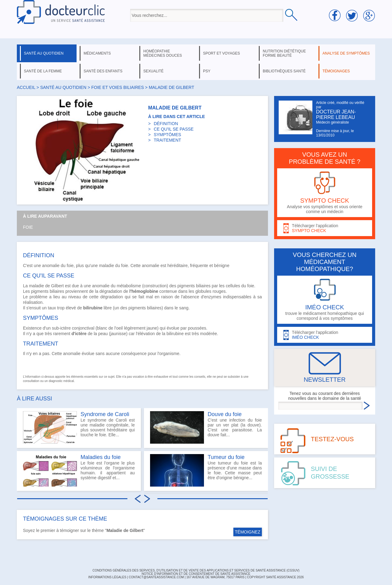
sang (184, 308)
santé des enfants (103, 71)
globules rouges (211, 291)
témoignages (336, 71)
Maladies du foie (101, 457)
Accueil (26, 87)
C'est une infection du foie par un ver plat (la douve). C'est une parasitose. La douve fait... (206, 427)
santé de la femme (43, 71)
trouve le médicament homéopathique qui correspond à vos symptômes (325, 300)
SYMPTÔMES (167, 135)
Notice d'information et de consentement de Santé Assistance (196, 574)
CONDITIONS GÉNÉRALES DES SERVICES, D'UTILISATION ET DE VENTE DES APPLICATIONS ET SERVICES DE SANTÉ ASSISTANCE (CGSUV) (196, 570)
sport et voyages (222, 53)
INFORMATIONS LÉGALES (107, 577)
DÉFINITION (166, 124)
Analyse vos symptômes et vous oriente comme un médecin (325, 193)
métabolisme (129, 286)
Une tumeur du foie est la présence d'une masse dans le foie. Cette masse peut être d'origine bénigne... (206, 470)
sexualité (153, 71)
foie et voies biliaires (118, 87)
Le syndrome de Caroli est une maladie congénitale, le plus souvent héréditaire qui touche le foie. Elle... (79, 427)
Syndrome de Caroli (105, 414)
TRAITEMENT (167, 140)
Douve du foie (225, 414)
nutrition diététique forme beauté (284, 53)
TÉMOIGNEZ (248, 532)
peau (103, 334)
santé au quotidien (44, 53)
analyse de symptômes (346, 53)
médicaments (97, 53)
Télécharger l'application (325, 228)
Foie (28, 227)
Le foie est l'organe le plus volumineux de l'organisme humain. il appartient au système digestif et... (79, 470)
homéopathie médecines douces (163, 53)
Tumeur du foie (226, 457)
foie (125, 266)
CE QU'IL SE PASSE (174, 129)
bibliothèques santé (284, 71)
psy (207, 71)
